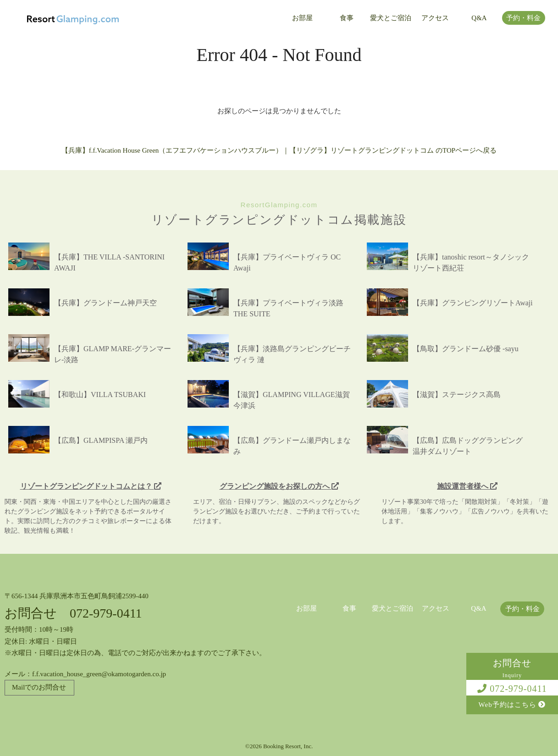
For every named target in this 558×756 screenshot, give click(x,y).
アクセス (435, 18)
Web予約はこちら (512, 705)
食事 (347, 18)
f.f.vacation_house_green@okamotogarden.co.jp (99, 674)
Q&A (479, 18)
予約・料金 (523, 18)
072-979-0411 (512, 689)
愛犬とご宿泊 (391, 18)
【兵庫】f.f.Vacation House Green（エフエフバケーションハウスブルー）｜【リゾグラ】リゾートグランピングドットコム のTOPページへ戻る (279, 150)
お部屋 (302, 18)
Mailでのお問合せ (39, 687)
